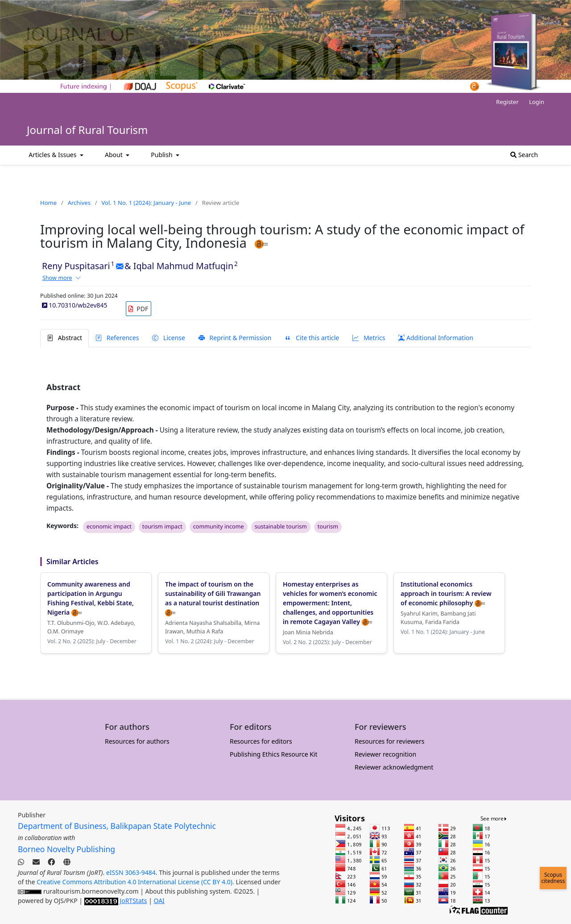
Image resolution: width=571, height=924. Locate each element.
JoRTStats (133, 901)
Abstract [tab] (64, 338)
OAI (159, 901)
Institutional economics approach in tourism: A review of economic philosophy (446, 593)
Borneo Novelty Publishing (66, 849)
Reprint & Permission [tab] (235, 338)
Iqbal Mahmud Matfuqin (183, 266)
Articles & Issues (53, 155)
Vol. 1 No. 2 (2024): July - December (210, 641)
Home (48, 203)
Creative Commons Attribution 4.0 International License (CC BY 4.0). (136, 882)
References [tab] (117, 338)
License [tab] (168, 338)
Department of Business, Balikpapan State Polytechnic (117, 826)
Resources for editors (261, 741)
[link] (139, 309)
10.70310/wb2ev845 (75, 305)
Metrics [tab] (369, 338)
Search (524, 155)
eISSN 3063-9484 (131, 872)
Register (507, 102)
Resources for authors (137, 741)
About (114, 155)
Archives (79, 203)
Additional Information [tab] (436, 338)
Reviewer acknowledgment (394, 767)
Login (537, 102)
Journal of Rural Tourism (87, 130)
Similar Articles (72, 562)
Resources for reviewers (389, 741)
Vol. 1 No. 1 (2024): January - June (147, 203)
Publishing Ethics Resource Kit (274, 754)
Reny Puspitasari (76, 266)
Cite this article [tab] (312, 338)
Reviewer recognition (385, 754)
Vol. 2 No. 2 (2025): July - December (92, 641)
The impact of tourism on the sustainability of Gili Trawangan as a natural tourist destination (213, 598)
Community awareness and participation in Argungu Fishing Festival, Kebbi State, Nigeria (91, 598)
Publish (162, 155)
